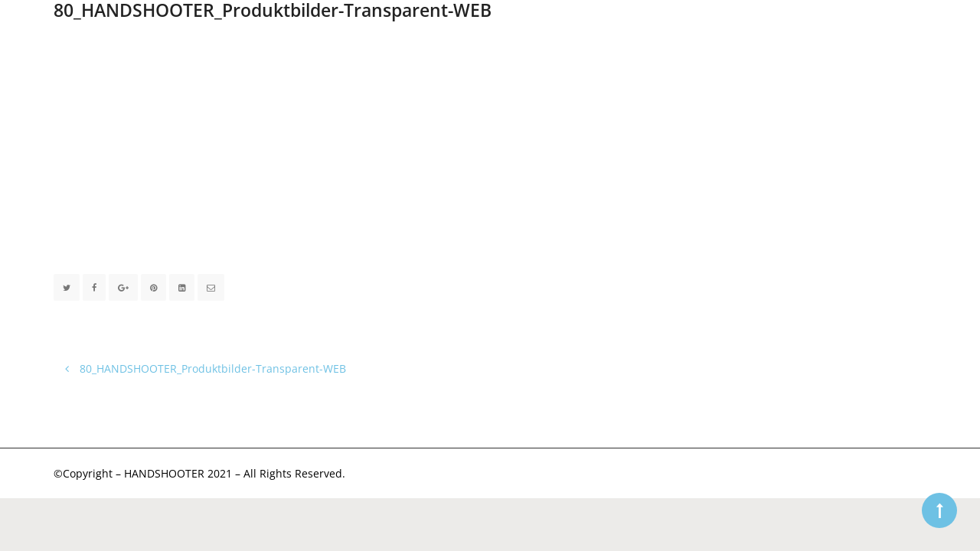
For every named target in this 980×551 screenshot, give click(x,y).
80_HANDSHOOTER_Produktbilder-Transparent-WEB (206, 368)
